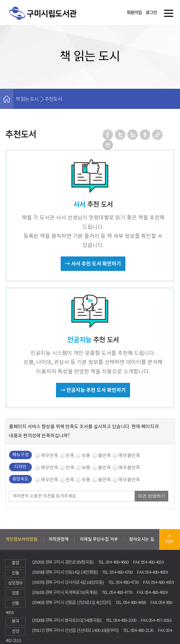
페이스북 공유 (108, 135)
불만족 (104, 455)
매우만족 (50, 455)
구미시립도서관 (50, 21)
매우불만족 (129, 455)
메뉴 (167, 16)
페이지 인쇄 (108, 145)
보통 (86, 455)
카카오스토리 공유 (145, 135)
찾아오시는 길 (142, 539)
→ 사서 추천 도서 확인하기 (93, 264)
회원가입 (134, 13)
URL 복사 (158, 135)
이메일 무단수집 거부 (99, 539)
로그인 (151, 13)
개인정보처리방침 (21, 539)
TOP (170, 542)
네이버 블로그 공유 (133, 135)
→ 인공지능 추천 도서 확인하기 (93, 390)
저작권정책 (59, 539)
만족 (70, 455)
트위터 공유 (121, 135)
